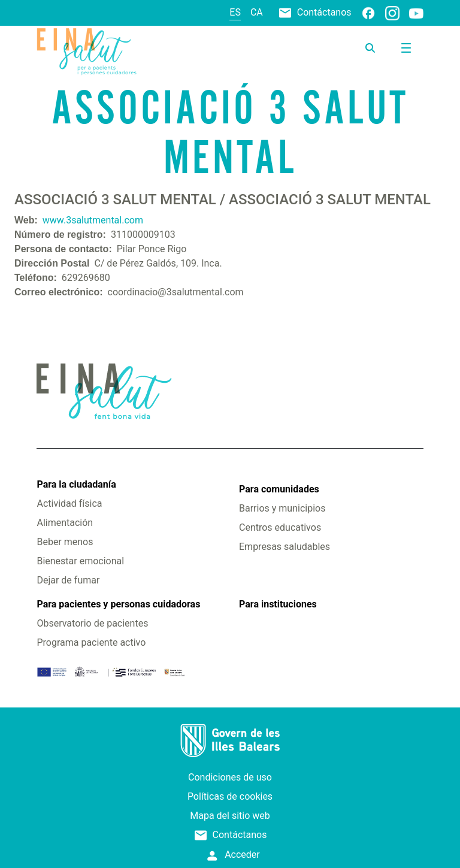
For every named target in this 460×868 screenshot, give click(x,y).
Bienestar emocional (80, 561)
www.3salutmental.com (93, 220)
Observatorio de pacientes (92, 623)
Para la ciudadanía (76, 484)
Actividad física (69, 503)
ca (257, 12)
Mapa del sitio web (230, 816)
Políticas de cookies (230, 796)
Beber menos (65, 542)
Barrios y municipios (282, 508)
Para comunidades (279, 489)
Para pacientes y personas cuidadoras (118, 604)
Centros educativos (280, 527)
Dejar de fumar (68, 580)
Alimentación (65, 523)
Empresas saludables (285, 547)
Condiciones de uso (230, 777)
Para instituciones (278, 604)
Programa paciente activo (91, 642)
